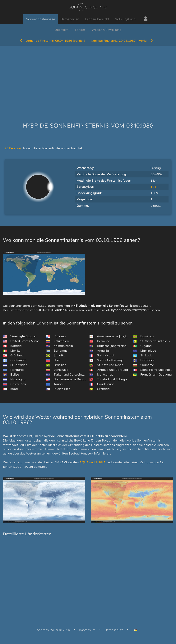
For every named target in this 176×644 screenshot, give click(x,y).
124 (153, 187)
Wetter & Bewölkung (107, 30)
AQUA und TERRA (93, 462)
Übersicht (62, 30)
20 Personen (14, 148)
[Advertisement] (88, 78)
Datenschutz (114, 630)
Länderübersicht (97, 19)
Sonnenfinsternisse (41, 19)
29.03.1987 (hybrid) (122, 41)
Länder (80, 30)
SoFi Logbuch (125, 19)
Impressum (87, 630)
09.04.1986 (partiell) (52, 41)
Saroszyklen (70, 19)
